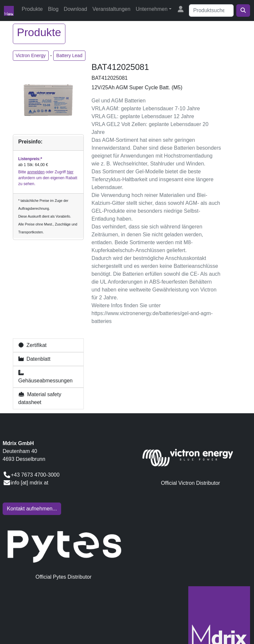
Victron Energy (31, 55)
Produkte (32, 9)
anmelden (36, 172)
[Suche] (211, 11)
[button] (48, 345)
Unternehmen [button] (152, 9)
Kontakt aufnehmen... (32, 509)
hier (70, 172)
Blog (53, 9)
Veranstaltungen (111, 9)
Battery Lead (69, 55)
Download (75, 9)
